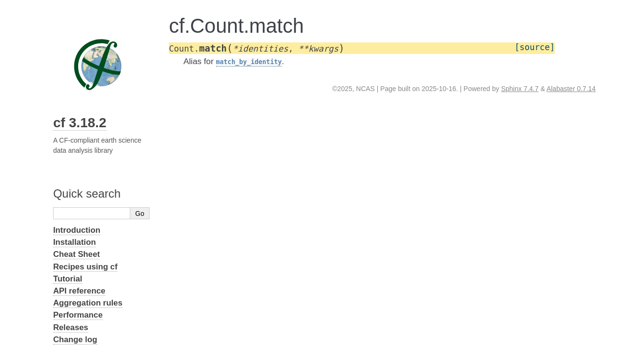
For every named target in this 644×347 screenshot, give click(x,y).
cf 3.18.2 (80, 123)
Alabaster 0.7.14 (571, 89)
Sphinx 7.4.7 (520, 89)
